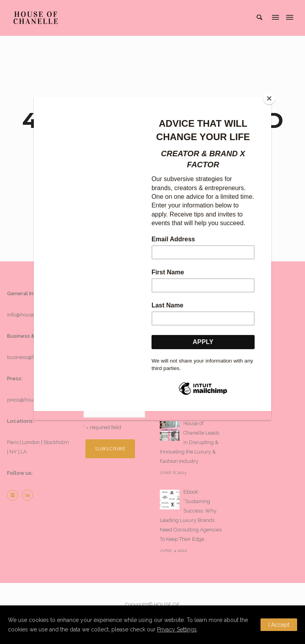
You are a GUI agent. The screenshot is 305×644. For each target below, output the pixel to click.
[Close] (269, 98)
